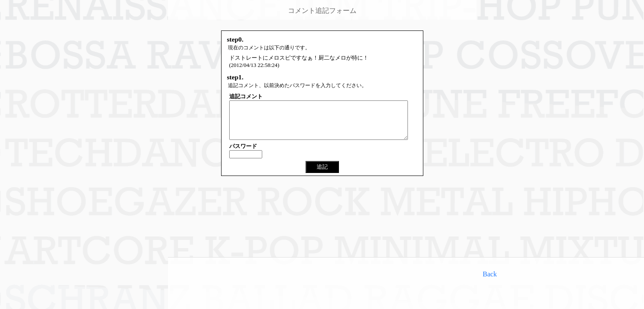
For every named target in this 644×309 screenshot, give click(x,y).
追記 (322, 174)
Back (490, 274)
